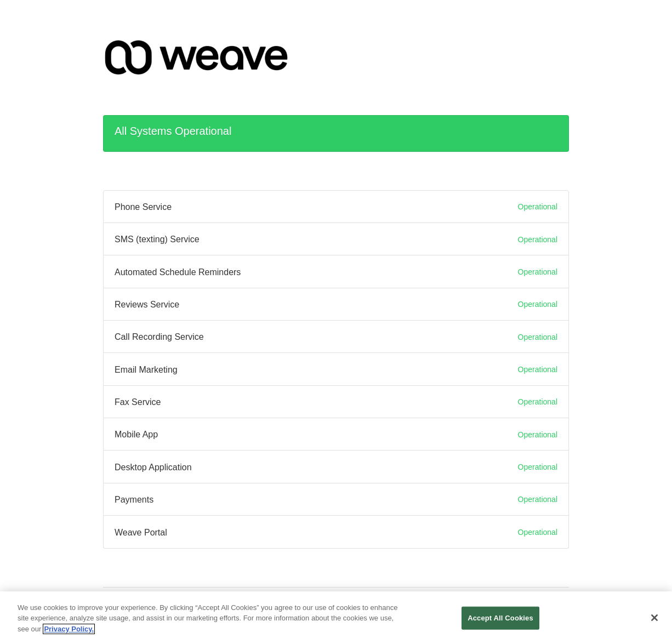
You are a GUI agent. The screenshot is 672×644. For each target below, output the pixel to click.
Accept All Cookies (500, 621)
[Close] (654, 621)
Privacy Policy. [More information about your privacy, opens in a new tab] (69, 632)
